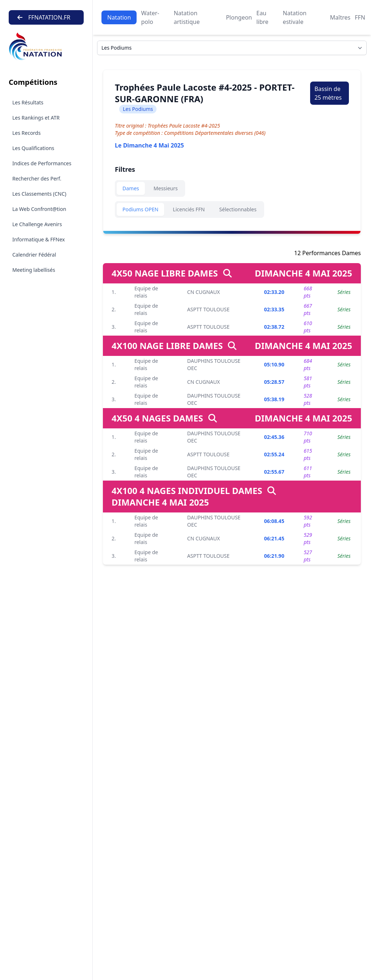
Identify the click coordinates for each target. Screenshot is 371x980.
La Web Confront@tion (39, 209)
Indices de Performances (42, 163)
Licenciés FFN (189, 209)
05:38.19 (274, 399)
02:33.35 (274, 309)
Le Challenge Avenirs (37, 224)
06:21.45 (274, 538)
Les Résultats (28, 102)
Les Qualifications (33, 148)
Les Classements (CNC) (39, 194)
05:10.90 (274, 364)
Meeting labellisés (34, 270)
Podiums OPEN (140, 209)
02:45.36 (274, 437)
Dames (131, 188)
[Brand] (46, 47)
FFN (360, 17)
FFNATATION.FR (44, 17)
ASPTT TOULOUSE (209, 309)
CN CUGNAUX (204, 292)
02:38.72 (274, 327)
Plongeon (239, 17)
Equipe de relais (146, 292)
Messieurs (166, 188)
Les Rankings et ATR (36, 118)
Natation (119, 17)
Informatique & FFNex (39, 239)
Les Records (26, 133)
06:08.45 (274, 521)
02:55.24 (274, 454)
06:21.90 (274, 556)
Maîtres (340, 17)
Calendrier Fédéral (34, 255)
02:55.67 (274, 472)
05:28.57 (274, 382)
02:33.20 (274, 292)
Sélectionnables (238, 209)
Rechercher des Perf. (37, 178)
